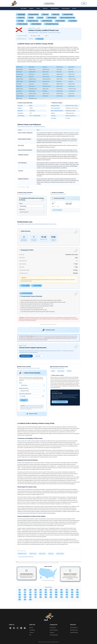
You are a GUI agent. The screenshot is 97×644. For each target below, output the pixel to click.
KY (46, 592)
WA (77, 597)
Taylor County (32, 96)
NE (36, 595)
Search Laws (55, 14)
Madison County (60, 84)
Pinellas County (32, 91)
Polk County (45, 91)
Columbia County (32, 72)
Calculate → (24, 400)
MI (72, 592)
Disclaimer (52, 633)
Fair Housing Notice (54, 635)
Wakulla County (71, 96)
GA (72, 590)
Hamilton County (46, 77)
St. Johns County (72, 91)
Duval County (71, 72)
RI (35, 597)
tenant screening (73, 339)
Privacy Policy (53, 628)
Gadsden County (60, 74)
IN (30, 592)
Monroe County (59, 86)
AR (36, 590)
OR (25, 597)
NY (61, 595)
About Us (31, 628)
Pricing (38, 8)
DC (56, 590)
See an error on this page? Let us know (49, 324)
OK (20, 597)
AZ (30, 590)
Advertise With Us (55, 8)
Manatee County (72, 84)
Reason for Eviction (24, 388)
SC (41, 597)
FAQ (30, 635)
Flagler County (32, 74)
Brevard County (71, 67)
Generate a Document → (26, 356)
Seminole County (60, 93)
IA (36, 592)
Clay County (71, 69)
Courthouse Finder (68, 14)
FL (67, 590)
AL (20, 590)
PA (30, 597)
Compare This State (37, 286)
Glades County (19, 77)
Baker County (31, 67)
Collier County (19, 72)
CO (46, 590)
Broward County (19, 69)
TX (56, 597)
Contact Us (32, 633)
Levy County (31, 84)
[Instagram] (14, 628)
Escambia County (20, 74)
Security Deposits (51, 18)
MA (67, 592)
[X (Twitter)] (18, 628)
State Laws (45, 14)
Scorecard (40, 18)
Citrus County (59, 69)
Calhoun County (32, 69)
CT (51, 590)
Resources (45, 8)
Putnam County (59, 91)
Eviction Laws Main (25, 286)
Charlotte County (46, 69)
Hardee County (59, 77)
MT (30, 595)
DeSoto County (46, 72)
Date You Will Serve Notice (25, 394)
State (20, 383)
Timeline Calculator (22, 24)
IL (25, 592)
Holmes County (59, 79)
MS (20, 595)
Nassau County (71, 86)
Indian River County (72, 79)
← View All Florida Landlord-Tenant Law (25, 557)
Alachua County (19, 67)
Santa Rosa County (33, 93)
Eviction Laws (21, 14)
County (21, 204)
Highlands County (32, 79)
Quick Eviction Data (47, 21)
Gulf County (31, 77)
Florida (31, 39)
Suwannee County (20, 96)
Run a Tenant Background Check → (60, 402)
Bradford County (60, 67)
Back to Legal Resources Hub (67, 18)
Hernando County (20, 79)
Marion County (19, 86)
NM (56, 595)
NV (41, 595)
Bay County (45, 67)
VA (72, 597)
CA (41, 590)
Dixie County (59, 72)
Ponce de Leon (61, 371)
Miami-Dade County (46, 86)
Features (31, 8)
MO (25, 595)
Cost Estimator (72, 21)
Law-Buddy (20, 21)
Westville (69, 371)
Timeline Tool (21, 18)
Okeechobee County (33, 89)
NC (67, 595)
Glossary (31, 18)
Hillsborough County (47, 79)
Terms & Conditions (54, 630)
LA (51, 592)
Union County (45, 96)
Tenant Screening (66, 8)
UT (61, 597)
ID (20, 592)
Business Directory (74, 630)
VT (67, 597)
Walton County (19, 98)
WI (25, 599)
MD (61, 592)
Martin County (32, 86)
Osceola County (60, 89)
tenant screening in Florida (37, 337)
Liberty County (45, 84)
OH (77, 595)
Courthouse (22, 209)
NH (46, 595)
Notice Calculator (60, 21)
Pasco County (19, 91)
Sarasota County (46, 93)
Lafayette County (46, 81)
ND (72, 595)
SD (46, 597)
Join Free (74, 8)
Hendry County (71, 77)
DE (61, 590)
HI (77, 590)
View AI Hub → (38, 356)
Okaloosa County (20, 89)
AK (25, 590)
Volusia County (59, 96)
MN (77, 592)
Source (28, 187)
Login (84, 3)
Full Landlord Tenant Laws (51, 24)
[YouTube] (25, 628)
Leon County (19, 84)
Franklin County (46, 74)
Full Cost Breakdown (57, 210)
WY (30, 599)
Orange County (45, 89)
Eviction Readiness (36, 24)
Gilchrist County (72, 74)
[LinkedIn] (21, 628)
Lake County (59, 81)
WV (20, 599)
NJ (51, 595)
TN (51, 597)
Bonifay (53, 371)
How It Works (24, 8)
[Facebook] (10, 628)
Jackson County (19, 81)
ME (56, 592)
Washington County (33, 98)
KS (41, 592)
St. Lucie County (19, 93)
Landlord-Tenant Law (21, 39)
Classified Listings (74, 633)
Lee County (71, 81)
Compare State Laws (32, 21)
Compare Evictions (33, 14)
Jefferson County (32, 81)
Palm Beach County (72, 89)
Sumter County (71, 93)
